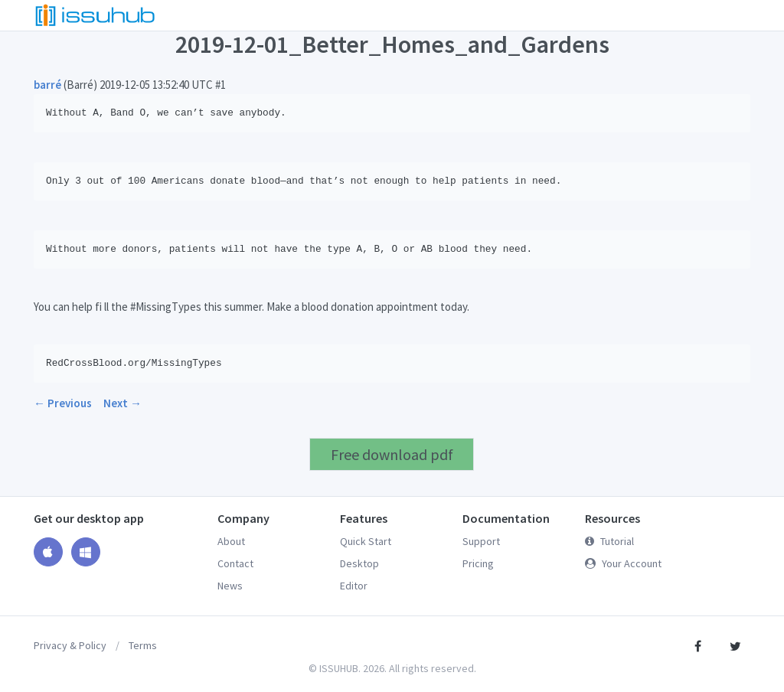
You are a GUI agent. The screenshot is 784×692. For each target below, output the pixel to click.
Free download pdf (392, 454)
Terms (143, 645)
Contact (235, 563)
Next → (122, 403)
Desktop (359, 563)
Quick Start (366, 541)
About (231, 541)
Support (481, 541)
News (230, 586)
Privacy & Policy (70, 645)
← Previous (63, 403)
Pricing (478, 563)
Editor (354, 586)
